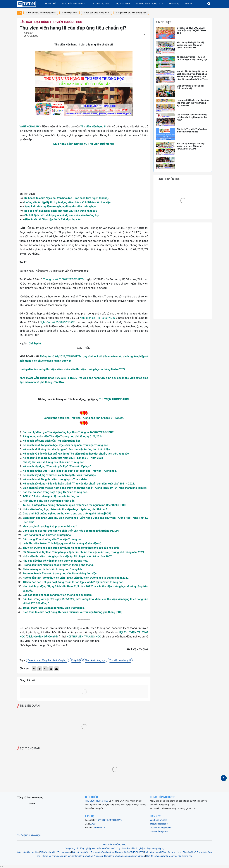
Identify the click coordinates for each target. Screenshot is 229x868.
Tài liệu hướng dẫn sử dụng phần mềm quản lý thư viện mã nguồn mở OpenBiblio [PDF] (74, 505)
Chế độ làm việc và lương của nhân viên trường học (53, 462)
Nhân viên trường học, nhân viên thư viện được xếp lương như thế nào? (65, 509)
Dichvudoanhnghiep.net (161, 828)
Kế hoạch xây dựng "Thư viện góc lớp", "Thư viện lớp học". (57, 467)
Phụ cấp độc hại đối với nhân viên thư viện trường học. (55, 561)
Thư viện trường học (95, 660)
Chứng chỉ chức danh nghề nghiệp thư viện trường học (67, 856)
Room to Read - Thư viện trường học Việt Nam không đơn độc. (60, 574)
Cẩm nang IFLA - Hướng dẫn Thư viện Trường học (52, 539)
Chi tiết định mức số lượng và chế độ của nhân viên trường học (62, 215)
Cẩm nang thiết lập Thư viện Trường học (47, 535)
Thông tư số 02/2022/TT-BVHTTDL (64, 279)
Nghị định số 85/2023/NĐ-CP (57, 322)
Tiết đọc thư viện (100, 4)
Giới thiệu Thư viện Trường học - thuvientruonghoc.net (192, 130)
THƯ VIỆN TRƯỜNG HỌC (114, 399)
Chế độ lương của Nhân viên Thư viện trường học (169, 856)
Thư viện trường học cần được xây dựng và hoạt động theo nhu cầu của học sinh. (71, 548)
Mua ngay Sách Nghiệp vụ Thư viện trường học (84, 144)
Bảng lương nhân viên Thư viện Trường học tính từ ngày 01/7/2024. (84, 418)
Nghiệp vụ (174, 4)
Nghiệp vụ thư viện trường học (132, 13)
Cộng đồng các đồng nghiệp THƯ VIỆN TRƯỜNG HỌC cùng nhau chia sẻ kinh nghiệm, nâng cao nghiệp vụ (115, 849)
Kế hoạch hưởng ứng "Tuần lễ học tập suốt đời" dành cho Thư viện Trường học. (70, 471)
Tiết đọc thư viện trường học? (42, 13)
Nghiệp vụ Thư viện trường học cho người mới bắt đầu (119, 856)
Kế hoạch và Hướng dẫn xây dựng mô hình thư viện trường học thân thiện (66, 450)
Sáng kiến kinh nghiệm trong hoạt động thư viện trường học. (60, 207)
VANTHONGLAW (30, 127)
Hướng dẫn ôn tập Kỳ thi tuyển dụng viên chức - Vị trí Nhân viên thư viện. (68, 202)
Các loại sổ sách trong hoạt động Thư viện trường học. (55, 492)
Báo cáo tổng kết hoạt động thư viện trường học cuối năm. (58, 595)
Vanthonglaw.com (158, 820)
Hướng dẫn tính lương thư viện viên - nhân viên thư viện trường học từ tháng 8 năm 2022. (73, 369)
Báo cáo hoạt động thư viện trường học (51, 22)
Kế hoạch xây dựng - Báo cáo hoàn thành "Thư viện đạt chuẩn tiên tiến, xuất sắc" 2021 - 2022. (79, 484)
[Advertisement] (84, 170)
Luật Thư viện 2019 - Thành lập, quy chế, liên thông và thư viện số (62, 544)
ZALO (93, 824)
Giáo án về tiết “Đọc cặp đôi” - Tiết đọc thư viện (53, 220)
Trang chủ (50, 4)
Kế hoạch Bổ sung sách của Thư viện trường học (52, 441)
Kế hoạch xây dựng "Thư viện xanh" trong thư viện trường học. (60, 475)
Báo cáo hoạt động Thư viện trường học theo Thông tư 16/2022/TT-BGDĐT (108, 852)
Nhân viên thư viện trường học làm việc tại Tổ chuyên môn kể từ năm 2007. (68, 557)
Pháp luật (76, 660)
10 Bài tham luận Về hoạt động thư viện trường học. (54, 608)
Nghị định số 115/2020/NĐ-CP (98, 318)
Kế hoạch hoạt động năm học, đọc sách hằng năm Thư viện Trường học (65, 445)
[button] (209, 4)
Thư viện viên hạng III (93, 127)
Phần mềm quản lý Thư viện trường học (163, 852)
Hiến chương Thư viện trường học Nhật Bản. (49, 501)
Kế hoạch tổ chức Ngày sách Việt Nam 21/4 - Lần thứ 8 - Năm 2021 (63, 458)
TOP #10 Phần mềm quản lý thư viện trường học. (52, 496)
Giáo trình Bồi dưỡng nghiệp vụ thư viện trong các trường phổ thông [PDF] (67, 514)
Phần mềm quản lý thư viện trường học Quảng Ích (52, 569)
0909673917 (99, 828)
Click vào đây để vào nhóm (43, 637)
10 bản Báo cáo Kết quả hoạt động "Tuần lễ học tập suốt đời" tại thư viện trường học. (73, 582)
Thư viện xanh (123, 4)
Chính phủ (35, 344)
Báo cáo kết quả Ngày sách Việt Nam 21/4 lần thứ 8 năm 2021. (62, 211)
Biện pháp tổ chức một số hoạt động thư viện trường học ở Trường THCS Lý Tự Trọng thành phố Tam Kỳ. (85, 488)
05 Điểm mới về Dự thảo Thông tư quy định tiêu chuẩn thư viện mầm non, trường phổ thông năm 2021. (84, 552)
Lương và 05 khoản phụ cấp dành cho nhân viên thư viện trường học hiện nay (193, 103)
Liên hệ (189, 4)
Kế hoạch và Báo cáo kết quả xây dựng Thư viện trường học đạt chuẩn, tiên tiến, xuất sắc (76, 454)
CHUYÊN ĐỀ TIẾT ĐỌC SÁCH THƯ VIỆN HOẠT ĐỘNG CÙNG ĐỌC (191, 30)
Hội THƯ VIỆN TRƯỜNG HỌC (84, 637)
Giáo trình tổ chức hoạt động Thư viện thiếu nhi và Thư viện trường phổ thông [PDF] (72, 612)
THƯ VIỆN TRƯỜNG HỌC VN (109, 820)
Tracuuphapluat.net (159, 824)
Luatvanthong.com (159, 832)
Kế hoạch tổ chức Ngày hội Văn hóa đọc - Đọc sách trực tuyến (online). (67, 198)
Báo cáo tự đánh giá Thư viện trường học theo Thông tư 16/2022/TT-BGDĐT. (68, 432)
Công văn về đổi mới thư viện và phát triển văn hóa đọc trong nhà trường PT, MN (71, 531)
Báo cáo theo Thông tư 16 (149, 4)
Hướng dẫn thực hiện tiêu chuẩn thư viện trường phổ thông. (58, 565)
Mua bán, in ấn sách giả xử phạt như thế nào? (50, 527)
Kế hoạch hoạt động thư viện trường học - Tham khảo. (55, 479)
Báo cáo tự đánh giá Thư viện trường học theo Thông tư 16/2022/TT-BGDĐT (191, 146)
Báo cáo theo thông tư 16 (98, 13)
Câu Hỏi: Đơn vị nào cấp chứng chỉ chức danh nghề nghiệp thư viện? (192, 117)
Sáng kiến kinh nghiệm (74, 4)
